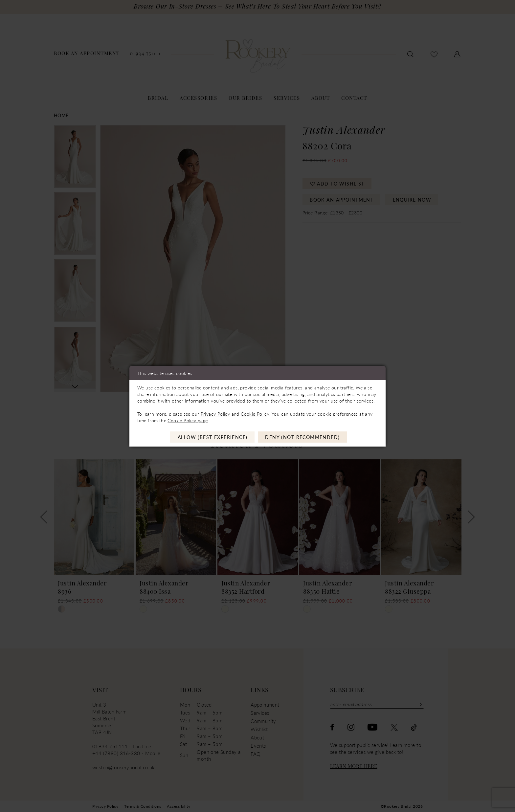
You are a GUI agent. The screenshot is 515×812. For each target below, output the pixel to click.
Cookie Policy (255, 414)
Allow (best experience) (213, 437)
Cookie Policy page (188, 420)
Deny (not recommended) (302, 437)
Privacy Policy (215, 414)
